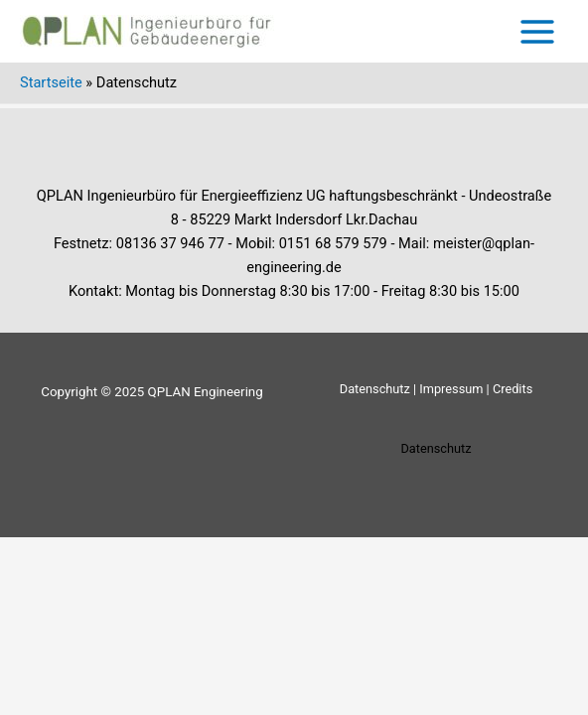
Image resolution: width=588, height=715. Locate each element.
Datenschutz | (378, 389)
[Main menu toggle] (537, 32)
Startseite (51, 82)
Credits (513, 389)
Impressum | (454, 389)
